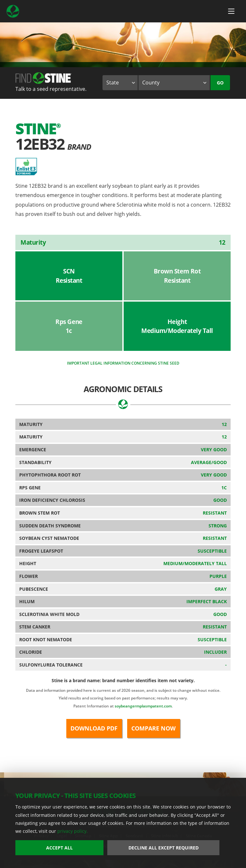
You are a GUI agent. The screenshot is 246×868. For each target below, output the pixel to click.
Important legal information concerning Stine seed (123, 363)
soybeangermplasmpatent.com (143, 706)
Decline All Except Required (164, 848)
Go (220, 83)
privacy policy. (73, 831)
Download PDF (94, 728)
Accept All (59, 848)
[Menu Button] (231, 11)
